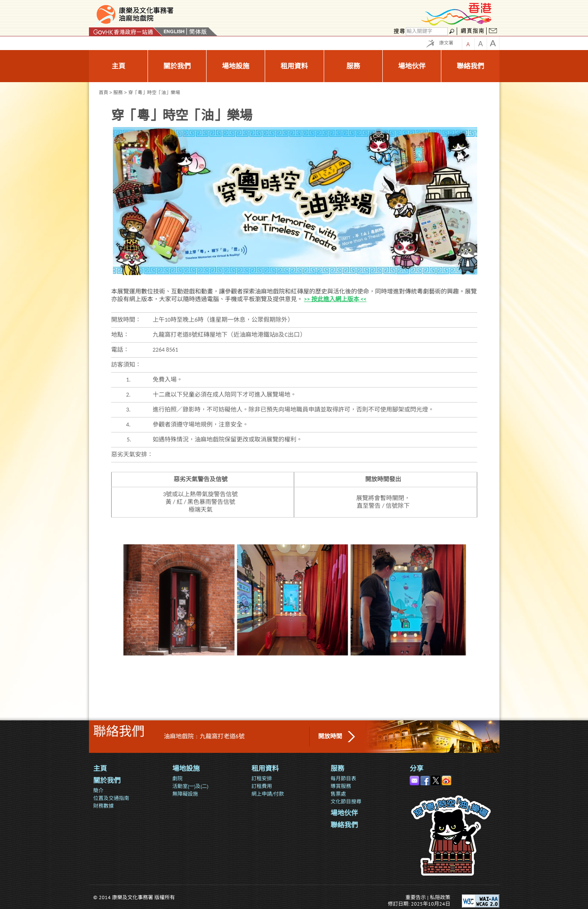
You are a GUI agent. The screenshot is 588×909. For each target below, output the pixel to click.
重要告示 (416, 897)
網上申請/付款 (268, 794)
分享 (417, 768)
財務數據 (103, 806)
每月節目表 (343, 778)
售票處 (338, 794)
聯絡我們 (344, 825)
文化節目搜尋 (346, 801)
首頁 (103, 92)
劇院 (177, 778)
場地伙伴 (344, 813)
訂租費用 (262, 786)
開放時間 (330, 736)
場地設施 (186, 768)
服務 (118, 92)
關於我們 (107, 780)
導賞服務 (341, 786)
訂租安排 (262, 778)
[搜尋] (427, 31)
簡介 (98, 790)
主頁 (100, 768)
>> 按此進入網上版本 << (335, 299)
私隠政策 (440, 897)
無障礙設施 (185, 794)
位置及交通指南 (111, 798)
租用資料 (265, 768)
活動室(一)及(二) (190, 786)
